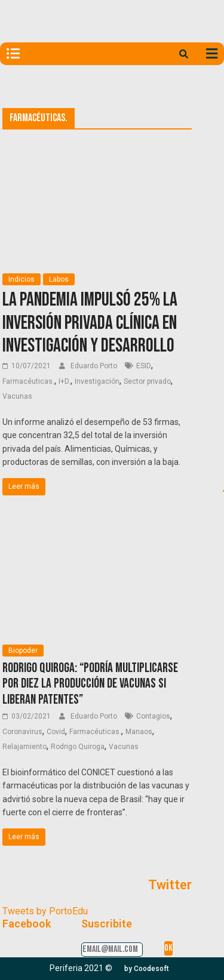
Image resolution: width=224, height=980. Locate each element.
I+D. (65, 381)
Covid (56, 732)
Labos (59, 279)
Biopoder (23, 651)
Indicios (22, 279)
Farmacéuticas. (28, 381)
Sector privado (147, 381)
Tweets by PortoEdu (45, 911)
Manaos (139, 732)
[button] (147, 969)
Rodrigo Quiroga (78, 747)
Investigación (97, 381)
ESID (144, 366)
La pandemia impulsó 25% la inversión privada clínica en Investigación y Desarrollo (90, 323)
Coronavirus (22, 732)
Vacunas (17, 396)
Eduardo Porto (95, 366)
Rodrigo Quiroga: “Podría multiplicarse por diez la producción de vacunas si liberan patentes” (90, 684)
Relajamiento (24, 747)
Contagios (153, 716)
